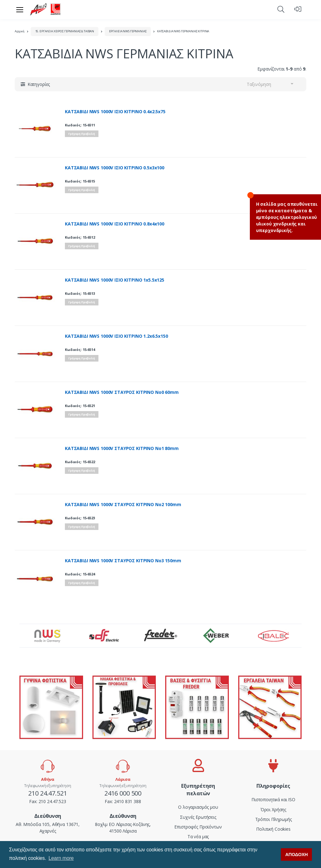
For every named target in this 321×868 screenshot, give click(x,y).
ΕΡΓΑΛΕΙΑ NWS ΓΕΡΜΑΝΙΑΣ (128, 31)
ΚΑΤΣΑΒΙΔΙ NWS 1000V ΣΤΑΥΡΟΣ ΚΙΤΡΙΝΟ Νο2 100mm (123, 505)
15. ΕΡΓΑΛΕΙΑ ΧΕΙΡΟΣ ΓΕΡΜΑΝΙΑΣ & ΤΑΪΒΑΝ (65, 31)
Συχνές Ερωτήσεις (198, 817)
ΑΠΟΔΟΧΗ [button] (297, 855)
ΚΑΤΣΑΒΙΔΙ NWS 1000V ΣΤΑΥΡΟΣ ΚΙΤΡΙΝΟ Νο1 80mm (122, 448)
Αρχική (20, 31)
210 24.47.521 (47, 793)
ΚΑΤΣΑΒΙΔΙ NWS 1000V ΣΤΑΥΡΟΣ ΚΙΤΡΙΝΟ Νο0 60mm (122, 392)
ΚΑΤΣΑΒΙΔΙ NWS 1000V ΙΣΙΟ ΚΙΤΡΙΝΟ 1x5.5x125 (115, 280)
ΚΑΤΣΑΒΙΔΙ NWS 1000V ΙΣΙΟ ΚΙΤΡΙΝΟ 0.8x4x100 (115, 224)
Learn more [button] (61, 858)
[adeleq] (45, 9)
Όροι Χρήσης (273, 810)
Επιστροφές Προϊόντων (198, 827)
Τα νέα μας (198, 836)
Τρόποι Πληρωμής (274, 819)
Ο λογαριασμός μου (198, 807)
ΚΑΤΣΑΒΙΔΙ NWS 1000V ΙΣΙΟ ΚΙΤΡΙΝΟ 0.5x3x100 (115, 168)
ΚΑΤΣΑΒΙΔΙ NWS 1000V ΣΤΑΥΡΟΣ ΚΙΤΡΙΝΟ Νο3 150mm (123, 561)
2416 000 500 (123, 793)
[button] (281, 9)
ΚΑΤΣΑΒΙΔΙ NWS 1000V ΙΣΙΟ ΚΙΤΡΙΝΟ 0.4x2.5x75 (115, 112)
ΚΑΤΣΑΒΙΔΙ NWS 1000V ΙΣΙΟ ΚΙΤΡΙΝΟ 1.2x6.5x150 (116, 336)
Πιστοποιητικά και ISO (273, 799)
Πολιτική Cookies (273, 829)
